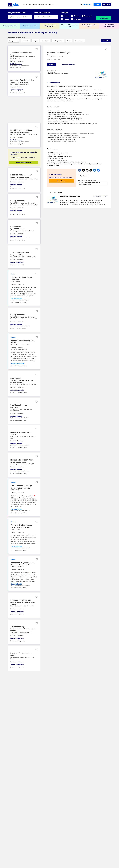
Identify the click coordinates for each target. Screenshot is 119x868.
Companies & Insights (40, 4)
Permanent (87, 16)
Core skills (25, 41)
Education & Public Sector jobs (69, 26)
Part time (65, 16)
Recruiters (106, 4)
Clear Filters (106, 41)
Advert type (45, 41)
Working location (58, 41)
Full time (75, 16)
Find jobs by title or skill (17, 13)
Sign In (97, 4)
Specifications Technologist (59, 52)
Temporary (76, 19)
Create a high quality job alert (24, 163)
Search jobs (104, 18)
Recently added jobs (10, 26)
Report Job (83, 176)
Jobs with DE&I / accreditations (109, 26)
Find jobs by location (42, 13)
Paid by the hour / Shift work (89, 26)
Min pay (35, 41)
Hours (69, 41)
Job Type (64, 13)
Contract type (79, 41)
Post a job (52, 4)
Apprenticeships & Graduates (50, 26)
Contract (65, 19)
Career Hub (27, 4)
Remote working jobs (30, 26)
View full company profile (100, 196)
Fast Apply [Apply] (52, 65)
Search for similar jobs (68, 65)
